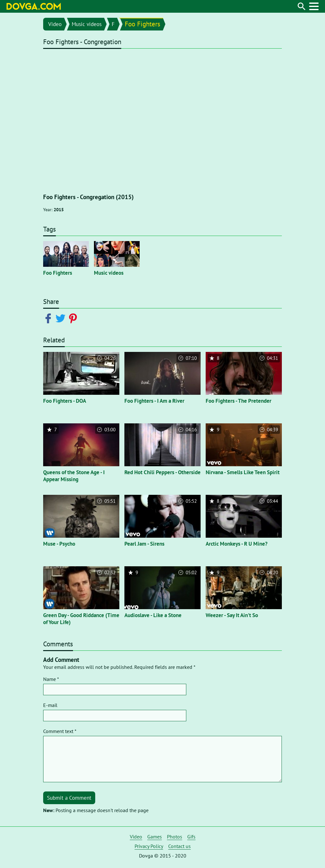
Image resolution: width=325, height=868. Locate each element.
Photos (175, 837)
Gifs (191, 837)
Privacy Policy (149, 846)
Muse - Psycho (59, 544)
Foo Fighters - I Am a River (154, 401)
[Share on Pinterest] (74, 318)
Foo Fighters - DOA (65, 401)
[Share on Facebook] (49, 318)
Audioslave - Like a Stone (153, 615)
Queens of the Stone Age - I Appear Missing (74, 476)
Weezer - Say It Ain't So (232, 615)
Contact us (179, 846)
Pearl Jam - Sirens (144, 544)
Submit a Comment (69, 798)
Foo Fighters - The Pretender (239, 401)
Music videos (87, 24)
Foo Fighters (143, 24)
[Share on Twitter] (62, 318)
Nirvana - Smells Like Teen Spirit (243, 472)
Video (55, 24)
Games (155, 837)
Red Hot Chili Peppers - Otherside (162, 472)
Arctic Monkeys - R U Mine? (237, 544)
